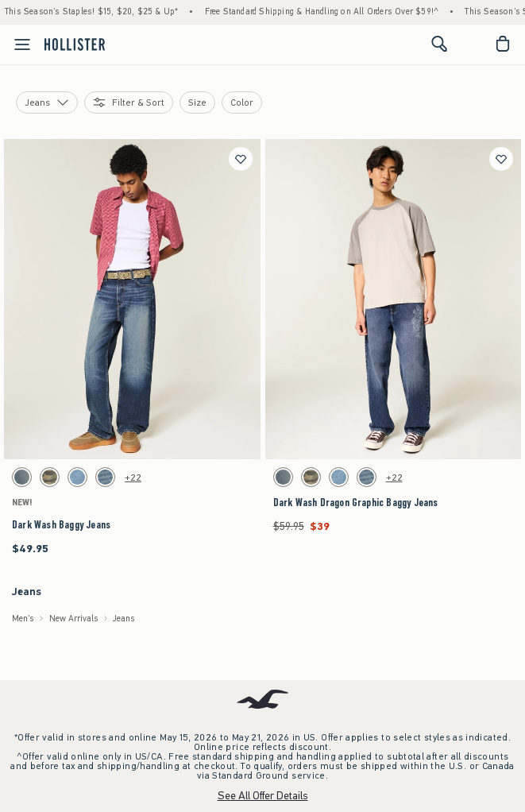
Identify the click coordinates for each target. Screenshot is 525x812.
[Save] (241, 159)
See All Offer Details (263, 796)
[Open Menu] (17, 44)
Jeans (124, 619)
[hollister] (75, 44)
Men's (23, 619)
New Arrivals (74, 619)
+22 (133, 478)
